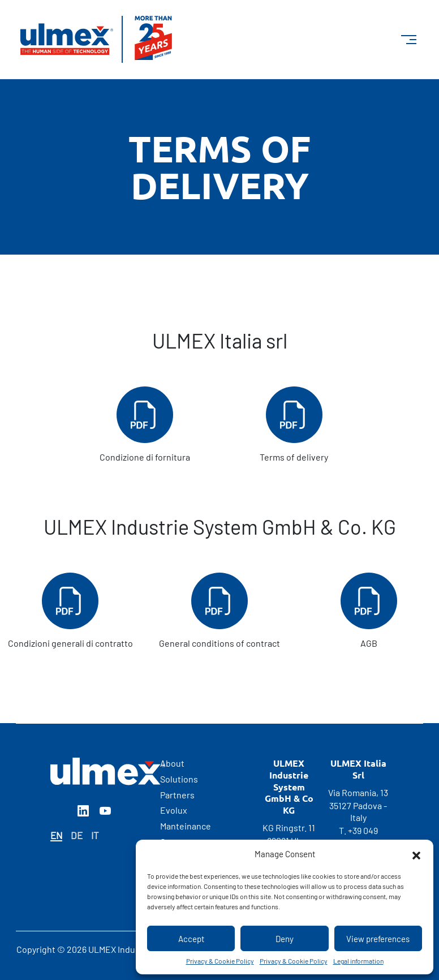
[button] (416, 854)
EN (56, 835)
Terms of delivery (294, 424)
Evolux (174, 810)
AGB (369, 611)
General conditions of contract (219, 611)
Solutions (179, 779)
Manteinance (186, 826)
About (172, 763)
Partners (177, 795)
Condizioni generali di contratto (70, 611)
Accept (191, 939)
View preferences (378, 939)
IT (95, 835)
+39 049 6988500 (360, 836)
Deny (285, 939)
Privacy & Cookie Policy (220, 961)
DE (77, 835)
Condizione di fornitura (145, 424)
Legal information (358, 961)
